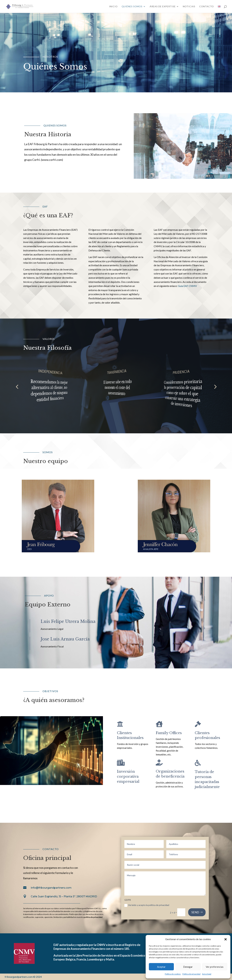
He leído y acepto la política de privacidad (147, 905)
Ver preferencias (215, 967)
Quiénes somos (132, 7)
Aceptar (161, 967)
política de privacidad (93, 917)
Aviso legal (207, 974)
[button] (226, 939)
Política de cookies (173, 974)
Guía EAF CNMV (187, 286)
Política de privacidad (191, 974)
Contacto (207, 7)
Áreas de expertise (163, 7)
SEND (195, 912)
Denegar (188, 967)
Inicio (113, 7)
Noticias (189, 7)
